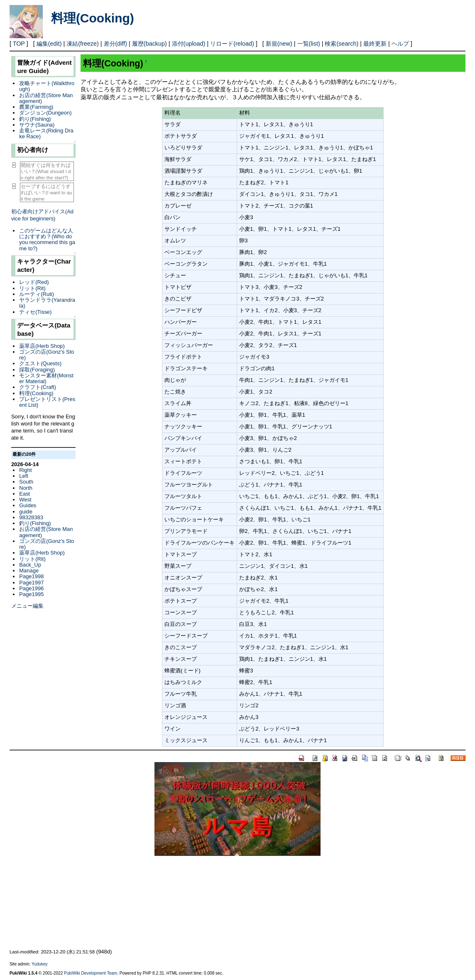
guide (26, 512)
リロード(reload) (232, 44)
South (26, 482)
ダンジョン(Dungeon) (45, 113)
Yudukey (40, 964)
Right (25, 470)
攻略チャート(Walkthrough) (47, 86)
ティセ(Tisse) (35, 312)
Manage (29, 571)
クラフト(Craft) (38, 387)
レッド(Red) (34, 282)
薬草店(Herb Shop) (42, 346)
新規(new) (279, 44)
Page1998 (31, 576)
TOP (19, 44)
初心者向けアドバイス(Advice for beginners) (42, 215)
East (24, 494)
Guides (28, 505)
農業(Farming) (36, 107)
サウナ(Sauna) (37, 125)
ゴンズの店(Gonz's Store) (47, 355)
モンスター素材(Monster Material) (46, 378)
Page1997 (31, 583)
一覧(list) (309, 44)
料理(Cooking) (93, 18)
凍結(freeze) (83, 44)
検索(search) (342, 44)
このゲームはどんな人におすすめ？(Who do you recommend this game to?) (47, 240)
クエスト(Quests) (40, 363)
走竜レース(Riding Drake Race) (46, 133)
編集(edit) (49, 44)
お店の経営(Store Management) (46, 98)
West (25, 500)
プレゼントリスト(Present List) (47, 402)
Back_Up (30, 565)
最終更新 (375, 44)
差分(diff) (116, 44)
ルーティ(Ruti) (37, 294)
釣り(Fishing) (35, 119)
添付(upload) (189, 44)
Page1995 (31, 594)
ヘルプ (400, 44)
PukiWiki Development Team (91, 973)
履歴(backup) (149, 44)
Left (24, 476)
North (26, 488)
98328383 (31, 517)
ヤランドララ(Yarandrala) (47, 303)
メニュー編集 (27, 606)
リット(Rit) (32, 288)
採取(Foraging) (37, 370)
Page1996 (31, 588)
